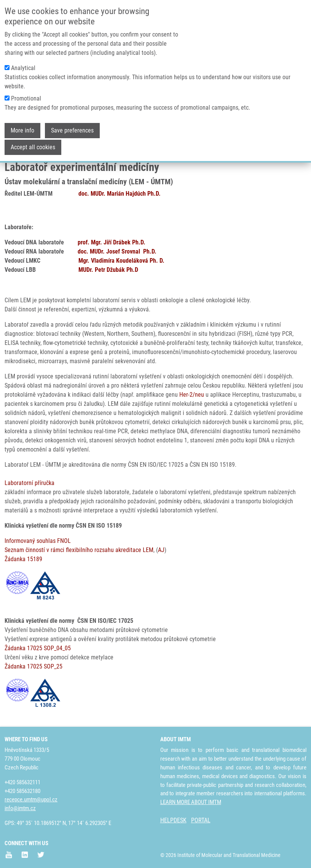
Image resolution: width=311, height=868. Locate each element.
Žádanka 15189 (23, 559)
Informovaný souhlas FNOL (38, 541)
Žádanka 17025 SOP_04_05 (38, 648)
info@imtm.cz (20, 808)
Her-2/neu (192, 395)
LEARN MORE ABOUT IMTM (191, 802)
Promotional (26, 95)
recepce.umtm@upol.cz (31, 799)
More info (22, 127)
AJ (161, 550)
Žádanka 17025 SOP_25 (33, 666)
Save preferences (72, 127)
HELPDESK (173, 820)
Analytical (23, 65)
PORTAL (201, 820)
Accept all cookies (33, 144)
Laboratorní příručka (30, 483)
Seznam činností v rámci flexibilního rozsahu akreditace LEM (79, 550)
